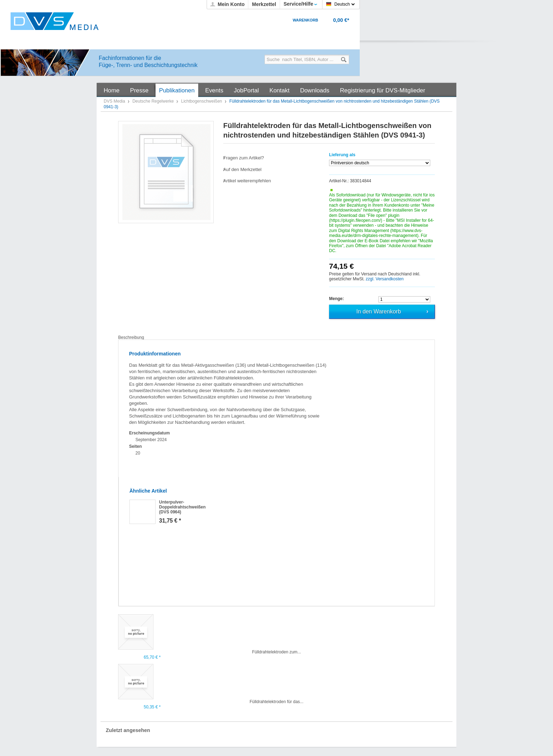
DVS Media (115, 101)
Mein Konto (231, 4)
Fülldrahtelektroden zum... (277, 652)
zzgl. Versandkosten (385, 279)
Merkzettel (264, 4)
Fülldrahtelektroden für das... (277, 702)
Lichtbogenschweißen (202, 101)
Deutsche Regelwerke (154, 101)
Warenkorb (305, 20)
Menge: (336, 299)
